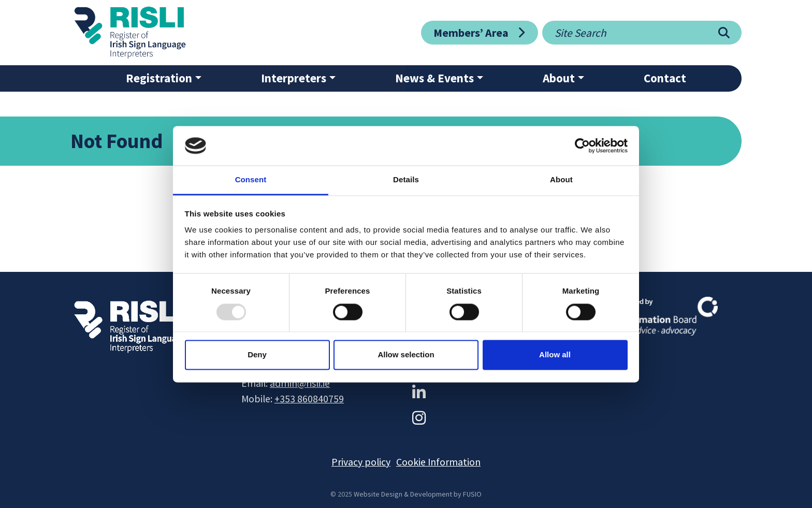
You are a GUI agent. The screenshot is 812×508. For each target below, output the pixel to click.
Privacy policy (361, 462)
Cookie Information (438, 462)
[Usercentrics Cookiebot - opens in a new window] (582, 146)
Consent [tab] (251, 180)
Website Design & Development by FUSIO (418, 494)
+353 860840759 (309, 399)
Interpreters (294, 78)
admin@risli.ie (300, 383)
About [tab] (561, 180)
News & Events (434, 78)
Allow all (555, 355)
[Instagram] (419, 418)
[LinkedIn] (419, 393)
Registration (159, 78)
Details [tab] (406, 180)
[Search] (724, 33)
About (559, 78)
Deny (257, 355)
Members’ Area (471, 33)
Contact (665, 78)
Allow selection (406, 355)
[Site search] (624, 33)
